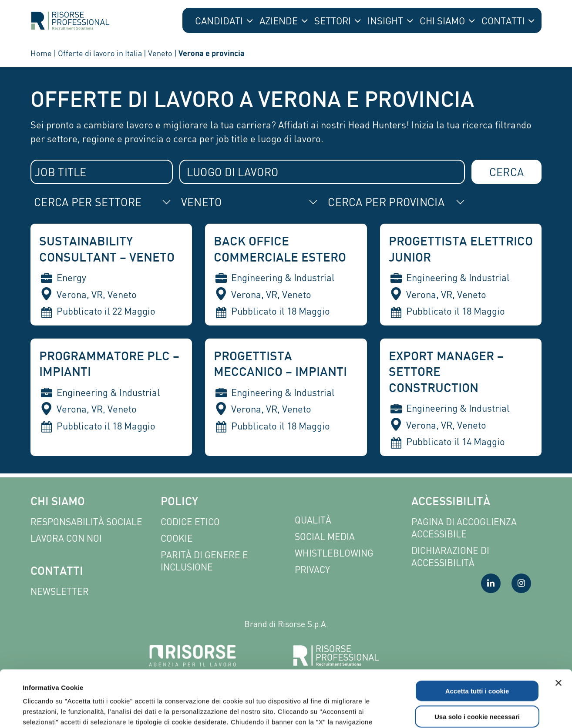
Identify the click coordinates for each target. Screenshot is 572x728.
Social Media (325, 537)
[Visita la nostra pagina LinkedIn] (491, 583)
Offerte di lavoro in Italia (100, 53)
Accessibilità (451, 502)
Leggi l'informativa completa (227, 676)
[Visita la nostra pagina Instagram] (521, 583)
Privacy (312, 570)
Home (41, 53)
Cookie (177, 538)
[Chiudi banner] (559, 626)
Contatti (57, 572)
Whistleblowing (334, 553)
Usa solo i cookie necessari (477, 660)
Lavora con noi (66, 538)
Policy (179, 502)
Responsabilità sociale (86, 522)
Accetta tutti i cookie (477, 634)
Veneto (160, 53)
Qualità (313, 520)
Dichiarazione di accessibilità (450, 557)
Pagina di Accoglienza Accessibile (464, 528)
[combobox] (102, 172)
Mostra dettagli (371, 711)
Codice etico (190, 522)
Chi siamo (58, 502)
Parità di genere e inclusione (204, 561)
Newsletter (60, 592)
